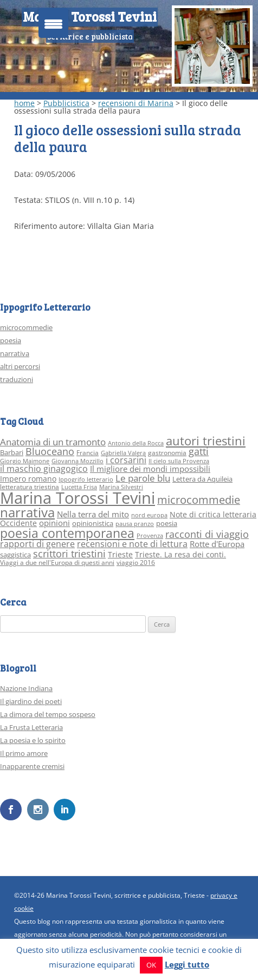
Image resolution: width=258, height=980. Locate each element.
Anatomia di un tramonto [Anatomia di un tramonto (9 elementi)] (53, 442)
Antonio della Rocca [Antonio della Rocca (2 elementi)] (136, 443)
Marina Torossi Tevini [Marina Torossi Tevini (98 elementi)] (78, 498)
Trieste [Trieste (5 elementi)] (120, 554)
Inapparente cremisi (32, 766)
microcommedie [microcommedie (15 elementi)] (199, 500)
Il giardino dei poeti (31, 701)
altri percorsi (20, 366)
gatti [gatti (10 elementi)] (199, 451)
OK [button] (151, 965)
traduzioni (17, 379)
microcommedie (26, 327)
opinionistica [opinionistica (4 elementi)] (93, 523)
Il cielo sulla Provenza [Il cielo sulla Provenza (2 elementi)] (179, 461)
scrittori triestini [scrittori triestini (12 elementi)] (69, 553)
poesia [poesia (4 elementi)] (167, 523)
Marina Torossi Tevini (90, 17)
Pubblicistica (66, 103)
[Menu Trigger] (53, 23)
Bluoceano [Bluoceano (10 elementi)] (50, 451)
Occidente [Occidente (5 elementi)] (18, 523)
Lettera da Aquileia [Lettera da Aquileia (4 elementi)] (202, 479)
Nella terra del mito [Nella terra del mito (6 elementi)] (93, 514)
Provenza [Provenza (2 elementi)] (150, 536)
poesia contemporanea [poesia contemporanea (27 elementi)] (67, 533)
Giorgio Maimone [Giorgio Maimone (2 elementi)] (25, 461)
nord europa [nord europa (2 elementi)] (149, 515)
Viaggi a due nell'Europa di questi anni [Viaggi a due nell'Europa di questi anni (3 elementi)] (57, 563)
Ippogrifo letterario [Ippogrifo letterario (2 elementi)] (86, 479)
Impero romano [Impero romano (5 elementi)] (28, 479)
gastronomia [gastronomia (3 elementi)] (167, 453)
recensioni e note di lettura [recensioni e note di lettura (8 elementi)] (132, 544)
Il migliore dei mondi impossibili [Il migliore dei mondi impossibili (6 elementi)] (150, 469)
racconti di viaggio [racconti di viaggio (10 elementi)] (207, 534)
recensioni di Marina (136, 103)
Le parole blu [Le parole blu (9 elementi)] (143, 478)
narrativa (15, 353)
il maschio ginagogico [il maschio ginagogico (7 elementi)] (44, 469)
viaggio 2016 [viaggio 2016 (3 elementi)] (136, 563)
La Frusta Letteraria (31, 727)
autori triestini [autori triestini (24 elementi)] (206, 441)
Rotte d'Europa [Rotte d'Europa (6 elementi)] (217, 544)
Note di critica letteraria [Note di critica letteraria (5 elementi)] (213, 514)
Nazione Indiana (26, 688)
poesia (11, 340)
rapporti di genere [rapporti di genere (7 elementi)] (37, 544)
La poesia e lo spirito (33, 740)
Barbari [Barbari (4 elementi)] (12, 452)
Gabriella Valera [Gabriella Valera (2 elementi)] (123, 453)
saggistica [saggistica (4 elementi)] (15, 555)
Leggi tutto (187, 964)
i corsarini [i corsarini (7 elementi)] (126, 460)
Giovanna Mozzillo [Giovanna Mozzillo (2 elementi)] (78, 461)
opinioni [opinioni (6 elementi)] (54, 523)
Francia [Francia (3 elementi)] (88, 453)
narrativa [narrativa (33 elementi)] (27, 512)
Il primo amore (24, 753)
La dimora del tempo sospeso (48, 714)
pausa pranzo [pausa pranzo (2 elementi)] (135, 524)
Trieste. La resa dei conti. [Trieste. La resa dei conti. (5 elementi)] (180, 554)
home (24, 103)
